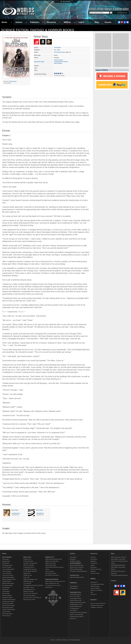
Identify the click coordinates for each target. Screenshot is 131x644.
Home (52, 640)
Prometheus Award (7, 585)
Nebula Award (6, 561)
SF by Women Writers (29, 595)
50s (24, 593)
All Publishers (74, 588)
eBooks (93, 565)
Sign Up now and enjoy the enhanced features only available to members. (98, 605)
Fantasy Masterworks (76, 606)
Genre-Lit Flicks (50, 571)
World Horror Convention (77, 567)
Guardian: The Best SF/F (30, 563)
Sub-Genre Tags (39, 62)
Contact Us (93, 594)
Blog (97, 22)
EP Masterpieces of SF (76, 604)
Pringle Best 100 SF (29, 567)
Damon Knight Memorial (77, 565)
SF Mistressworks (28, 561)
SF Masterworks (74, 608)
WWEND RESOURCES (52, 579)
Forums (108, 22)
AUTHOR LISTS (75, 575)
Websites (93, 571)
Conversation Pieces (76, 598)
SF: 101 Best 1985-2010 (30, 571)
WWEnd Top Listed (50, 563)
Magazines (93, 561)
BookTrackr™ (49, 587)
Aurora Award (6, 587)
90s (36, 593)
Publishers (35, 22)
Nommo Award (6, 616)
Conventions (94, 563)
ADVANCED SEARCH (122, 13)
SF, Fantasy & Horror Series (53, 585)
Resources (51, 22)
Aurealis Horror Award (8, 602)
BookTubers (94, 559)
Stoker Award (6, 593)
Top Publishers (74, 586)
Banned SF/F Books (51, 573)
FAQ (92, 592)
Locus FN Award (7, 571)
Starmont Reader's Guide (77, 577)
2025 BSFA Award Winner (118, 565)
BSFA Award (6, 563)
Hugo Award (6, 559)
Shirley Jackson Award (8, 606)
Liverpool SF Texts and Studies (78, 613)
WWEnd (67, 22)
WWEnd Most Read (51, 565)
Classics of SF (27, 559)
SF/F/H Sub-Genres (96, 569)
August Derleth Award (8, 577)
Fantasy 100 (27, 573)
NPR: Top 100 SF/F (29, 565)
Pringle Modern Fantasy (30, 569)
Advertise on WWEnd (96, 590)
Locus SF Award (7, 567)
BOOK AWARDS (7, 557)
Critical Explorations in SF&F (78, 602)
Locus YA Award (7, 573)
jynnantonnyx (16, 513)
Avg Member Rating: (40, 74)
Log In (81, 22)
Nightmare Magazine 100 (30, 579)
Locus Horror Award (8, 575)
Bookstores (94, 567)
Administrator (13, 81)
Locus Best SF (27, 583)
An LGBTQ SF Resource (52, 575)
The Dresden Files (59, 52)
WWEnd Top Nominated (52, 561)
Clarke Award (6, 591)
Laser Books (73, 610)
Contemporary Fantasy (61, 62)
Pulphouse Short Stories (77, 617)
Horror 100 (26, 577)
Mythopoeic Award (7, 565)
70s (30, 593)
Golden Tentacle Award (9, 610)
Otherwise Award (7, 595)
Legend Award (6, 612)
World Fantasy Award (8, 583)
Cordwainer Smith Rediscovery (78, 571)
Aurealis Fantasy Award (9, 599)
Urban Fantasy (58, 60)
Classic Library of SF (76, 600)
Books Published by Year (52, 583)
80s (33, 593)
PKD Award (5, 589)
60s (27, 593)
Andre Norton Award (8, 604)
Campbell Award (7, 581)
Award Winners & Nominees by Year (55, 581)
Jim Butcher (57, 48)
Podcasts (93, 557)
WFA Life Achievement (76, 569)
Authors (19, 22)
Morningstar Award (7, 614)
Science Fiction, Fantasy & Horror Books (38, 30)
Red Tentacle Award (8, 608)
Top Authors (73, 557)
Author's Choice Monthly (77, 615)
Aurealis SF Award (7, 597)
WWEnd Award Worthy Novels (54, 559)
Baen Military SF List (29, 589)
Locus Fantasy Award (8, 569)
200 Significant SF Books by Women (33, 585)
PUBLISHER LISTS (75, 592)
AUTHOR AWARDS (75, 563)
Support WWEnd (95, 588)
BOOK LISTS (27, 557)
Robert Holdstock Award (9, 579)
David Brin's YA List (29, 587)
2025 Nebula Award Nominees (119, 575)
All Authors (73, 559)
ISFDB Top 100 (28, 575)
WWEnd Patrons (95, 586)
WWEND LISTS (50, 557)
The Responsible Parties (97, 584)
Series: (36, 52)
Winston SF (73, 619)
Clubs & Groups (95, 573)
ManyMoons (40, 513)
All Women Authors (75, 561)
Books (4, 22)
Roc (55, 50)
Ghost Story (15, 510)
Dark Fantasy (58, 63)
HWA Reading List (28, 581)
